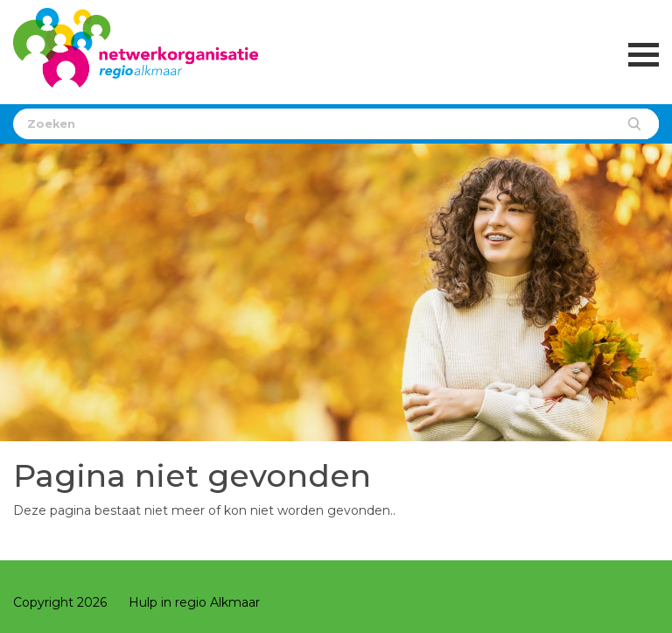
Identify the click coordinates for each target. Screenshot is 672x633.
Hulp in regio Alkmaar (194, 602)
